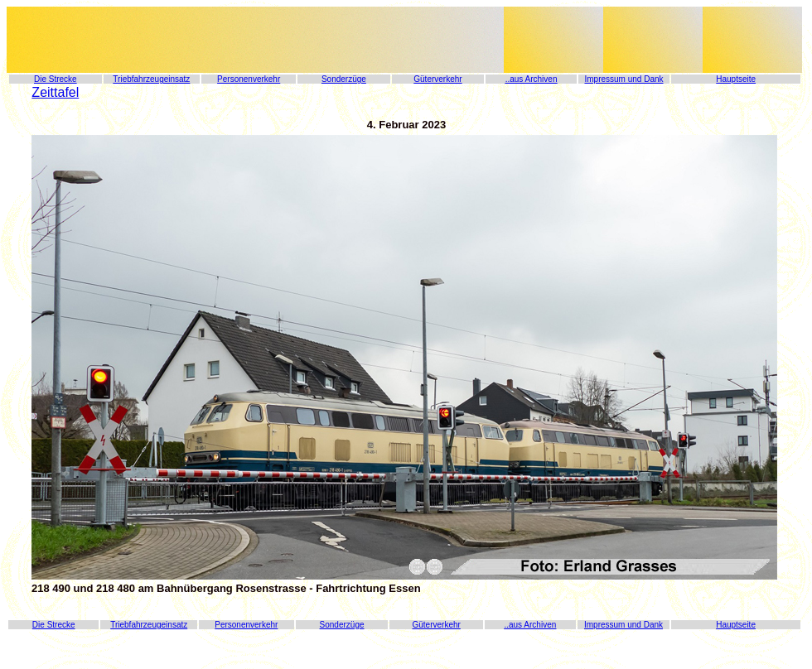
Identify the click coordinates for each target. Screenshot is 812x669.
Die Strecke (56, 79)
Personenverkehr (249, 79)
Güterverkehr (437, 79)
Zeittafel (55, 92)
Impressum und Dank (623, 79)
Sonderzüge (344, 79)
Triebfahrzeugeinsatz (151, 79)
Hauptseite (736, 79)
